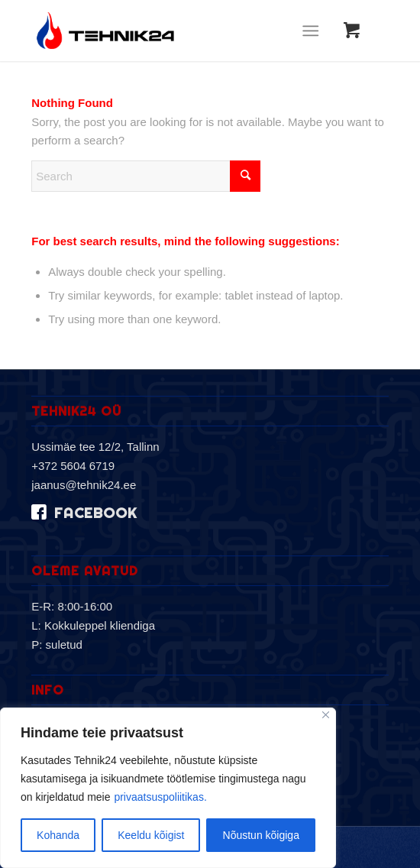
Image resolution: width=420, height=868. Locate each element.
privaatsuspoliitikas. (160, 797)
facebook (95, 513)
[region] (168, 788)
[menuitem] (313, 31)
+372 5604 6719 (73, 466)
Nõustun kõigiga (261, 835)
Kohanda (58, 835)
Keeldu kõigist (151, 835)
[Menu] (310, 31)
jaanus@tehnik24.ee (84, 485)
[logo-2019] (174, 31)
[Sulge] (326, 715)
